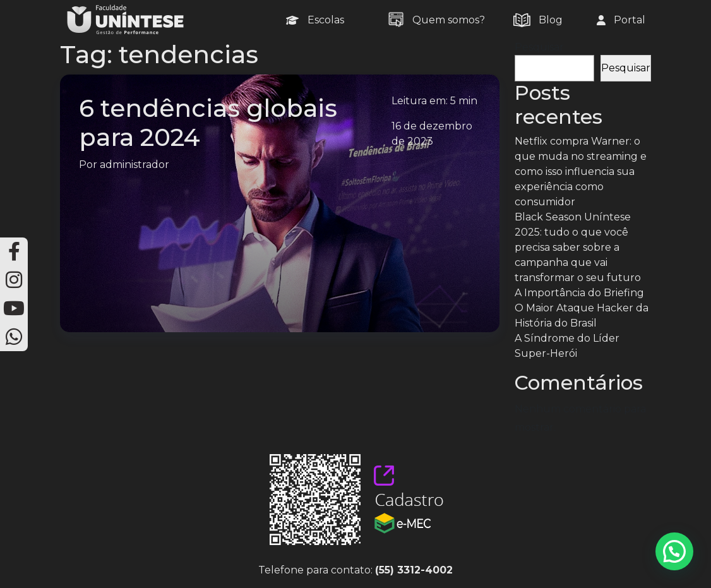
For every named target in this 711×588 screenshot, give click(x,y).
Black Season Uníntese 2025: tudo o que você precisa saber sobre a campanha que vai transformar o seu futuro (578, 247)
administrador (134, 165)
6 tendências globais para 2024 (208, 123)
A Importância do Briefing (579, 293)
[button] (674, 551)
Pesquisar (539, 47)
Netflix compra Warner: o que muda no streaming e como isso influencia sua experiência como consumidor (581, 171)
